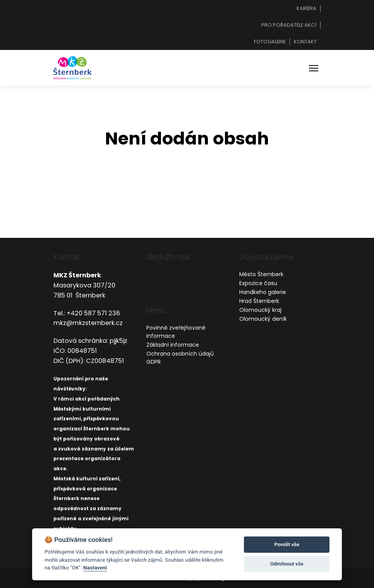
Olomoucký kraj (260, 310)
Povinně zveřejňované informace (176, 332)
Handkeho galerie (263, 292)
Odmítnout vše (287, 564)
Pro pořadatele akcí (289, 25)
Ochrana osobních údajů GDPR (180, 358)
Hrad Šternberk (259, 301)
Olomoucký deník (263, 319)
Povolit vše (287, 544)
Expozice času (258, 283)
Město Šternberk (261, 274)
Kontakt (305, 42)
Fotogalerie (270, 42)
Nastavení (95, 567)
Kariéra (306, 8)
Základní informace (173, 345)
